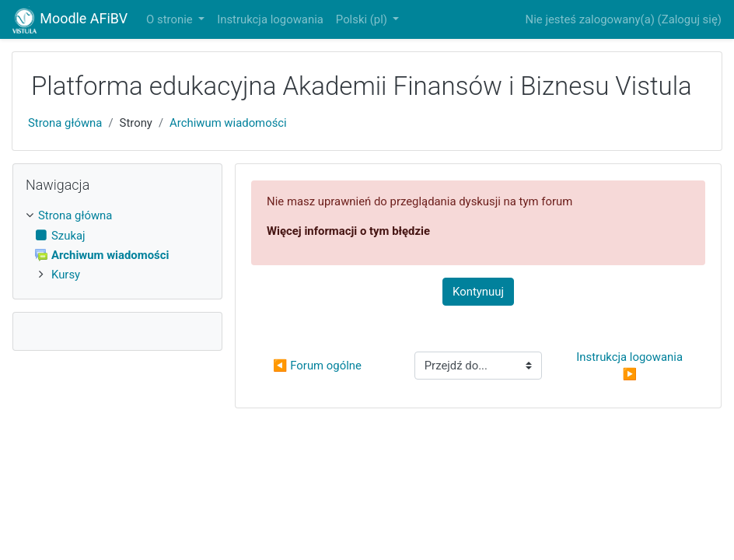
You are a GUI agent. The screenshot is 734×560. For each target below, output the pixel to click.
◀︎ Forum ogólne (317, 366)
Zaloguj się (690, 19)
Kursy (66, 275)
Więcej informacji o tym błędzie (348, 231)
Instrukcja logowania (270, 19)
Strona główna (65, 123)
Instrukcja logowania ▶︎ (631, 366)
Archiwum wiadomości (228, 123)
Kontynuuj (478, 292)
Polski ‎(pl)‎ (363, 19)
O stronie (171, 19)
